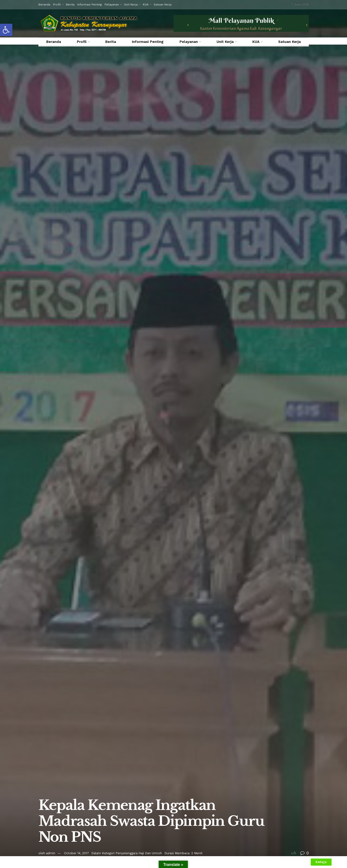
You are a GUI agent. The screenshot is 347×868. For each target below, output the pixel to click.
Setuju (321, 862)
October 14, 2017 (76, 853)
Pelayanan (112, 5)
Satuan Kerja (163, 5)
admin (51, 853)
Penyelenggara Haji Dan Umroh (139, 853)
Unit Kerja (131, 5)
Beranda (44, 5)
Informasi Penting (90, 5)
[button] (6, 30)
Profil (57, 5)
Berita (70, 5)
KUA (146, 5)
